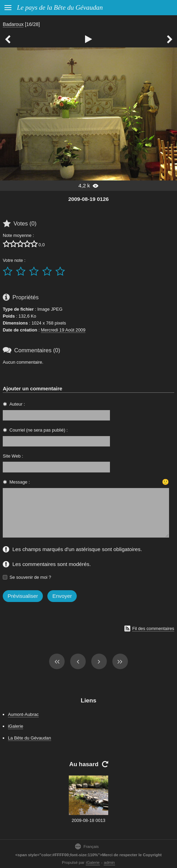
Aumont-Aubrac (23, 714)
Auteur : (17, 404)
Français (87, 846)
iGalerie (16, 726)
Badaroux (13, 24)
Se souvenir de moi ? (30, 577)
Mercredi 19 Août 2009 (63, 330)
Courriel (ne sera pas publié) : (39, 430)
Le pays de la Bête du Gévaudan (60, 7)
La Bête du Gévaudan (30, 738)
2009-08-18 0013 (88, 820)
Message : (20, 482)
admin (109, 862)
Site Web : (13, 456)
